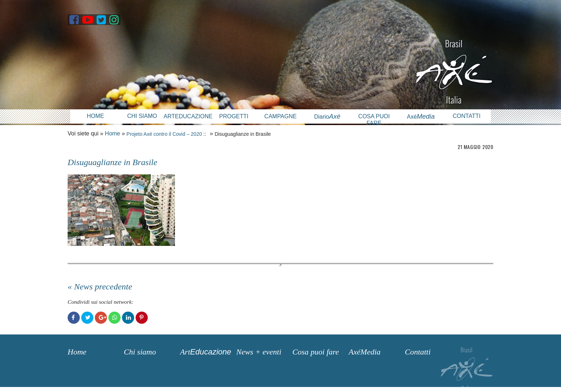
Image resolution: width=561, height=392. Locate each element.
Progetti (234, 116)
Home (96, 116)
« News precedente (100, 287)
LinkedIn (128, 318)
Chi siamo (142, 116)
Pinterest (142, 318)
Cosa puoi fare (374, 120)
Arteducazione (187, 116)
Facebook (74, 318)
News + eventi (259, 352)
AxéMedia (364, 352)
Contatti (467, 116)
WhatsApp (114, 318)
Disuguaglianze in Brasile (113, 162)
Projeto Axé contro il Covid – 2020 (164, 134)
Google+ (101, 318)
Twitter (87, 318)
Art (206, 352)
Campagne (280, 116)
